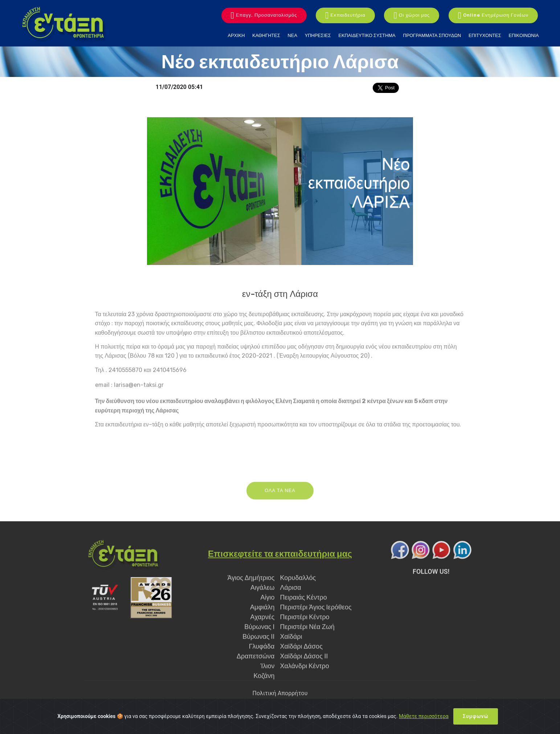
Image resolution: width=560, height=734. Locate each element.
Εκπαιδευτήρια (345, 16)
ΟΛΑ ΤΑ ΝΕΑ (280, 503)
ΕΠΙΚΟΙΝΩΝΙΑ (524, 35)
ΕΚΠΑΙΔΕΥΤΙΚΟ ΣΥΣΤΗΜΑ (367, 35)
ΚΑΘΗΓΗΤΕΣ (266, 35)
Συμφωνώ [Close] (476, 716)
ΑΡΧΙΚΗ (236, 35)
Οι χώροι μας (412, 16)
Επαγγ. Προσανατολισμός (264, 16)
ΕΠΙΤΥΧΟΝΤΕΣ (485, 35)
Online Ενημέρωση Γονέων (493, 16)
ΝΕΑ (293, 35)
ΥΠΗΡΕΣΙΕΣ (318, 35)
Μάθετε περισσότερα (424, 716)
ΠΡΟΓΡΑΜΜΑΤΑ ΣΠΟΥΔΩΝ (432, 35)
